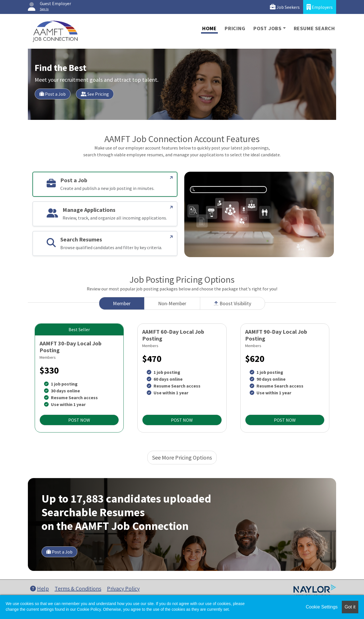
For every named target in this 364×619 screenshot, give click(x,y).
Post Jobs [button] (267, 28)
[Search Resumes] (171, 237)
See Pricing (95, 94)
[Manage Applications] (171, 207)
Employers (320, 7)
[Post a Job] (171, 178)
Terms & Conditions (78, 588)
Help (40, 588)
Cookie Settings (322, 607)
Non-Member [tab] (172, 303)
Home (209, 28)
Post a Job (53, 94)
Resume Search (314, 28)
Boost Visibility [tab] (232, 303)
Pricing (235, 28)
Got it (350, 607)
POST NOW (79, 420)
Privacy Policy (123, 588)
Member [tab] (122, 303)
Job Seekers (285, 7)
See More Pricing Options (182, 457)
